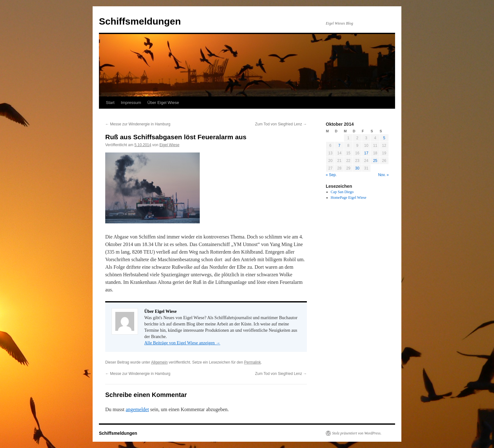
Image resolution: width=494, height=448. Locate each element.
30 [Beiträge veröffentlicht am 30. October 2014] (357, 168)
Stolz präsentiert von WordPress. (357, 433)
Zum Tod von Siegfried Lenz (281, 124)
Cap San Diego (342, 192)
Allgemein (159, 362)
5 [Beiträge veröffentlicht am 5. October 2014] (384, 138)
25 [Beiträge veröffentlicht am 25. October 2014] (375, 161)
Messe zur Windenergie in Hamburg (138, 124)
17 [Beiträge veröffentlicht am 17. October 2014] (366, 153)
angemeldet (137, 409)
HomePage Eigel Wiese (349, 198)
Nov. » (383, 175)
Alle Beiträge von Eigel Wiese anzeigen (182, 343)
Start (110, 103)
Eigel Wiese (169, 145)
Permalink (253, 362)
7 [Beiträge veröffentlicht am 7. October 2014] (339, 146)
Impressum (131, 103)
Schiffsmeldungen (140, 21)
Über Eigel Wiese (163, 103)
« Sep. (331, 175)
